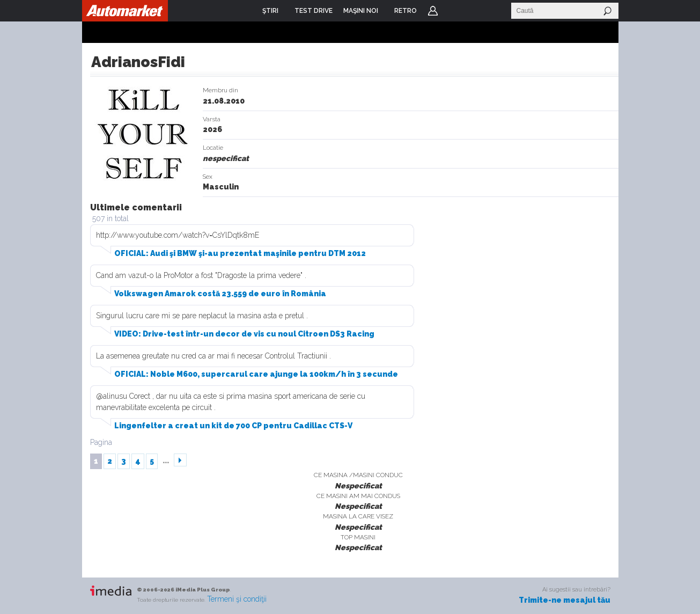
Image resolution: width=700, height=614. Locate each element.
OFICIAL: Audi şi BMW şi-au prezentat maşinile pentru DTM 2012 (240, 253)
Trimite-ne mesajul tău (565, 600)
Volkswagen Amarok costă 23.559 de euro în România (220, 294)
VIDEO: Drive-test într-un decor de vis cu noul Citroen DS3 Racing (244, 334)
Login (433, 11)
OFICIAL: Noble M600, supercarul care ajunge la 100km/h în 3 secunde (256, 374)
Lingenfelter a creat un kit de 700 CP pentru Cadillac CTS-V (233, 426)
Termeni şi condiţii (237, 599)
